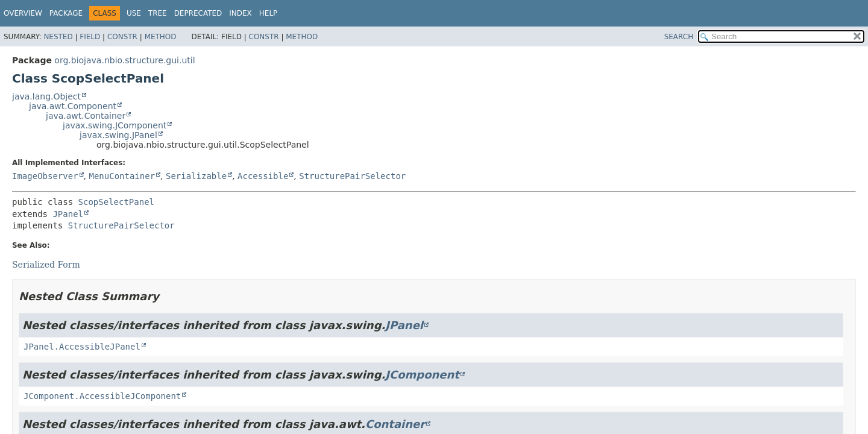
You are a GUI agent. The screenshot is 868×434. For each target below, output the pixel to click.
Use (134, 13)
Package (66, 13)
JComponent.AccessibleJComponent (102, 396)
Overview (23, 13)
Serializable (196, 176)
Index (241, 13)
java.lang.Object (46, 96)
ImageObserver (45, 176)
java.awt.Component (73, 106)
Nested (58, 37)
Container (395, 424)
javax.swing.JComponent (115, 125)
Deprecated (198, 13)
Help (269, 13)
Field (90, 37)
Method (161, 37)
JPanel (68, 214)
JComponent (422, 375)
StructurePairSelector (352, 176)
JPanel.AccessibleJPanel (82, 347)
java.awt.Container (86, 116)
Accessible (263, 176)
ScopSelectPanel (116, 202)
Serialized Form (46, 265)
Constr (122, 37)
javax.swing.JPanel (118, 135)
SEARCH (679, 37)
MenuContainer (122, 176)
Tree (158, 13)
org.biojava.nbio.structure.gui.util (124, 60)
